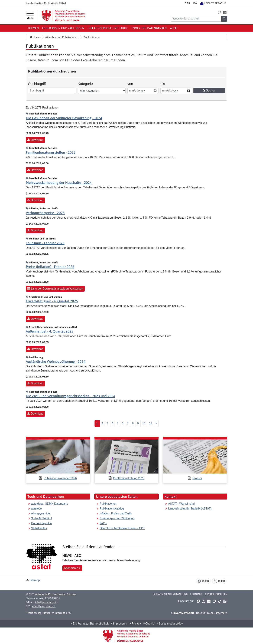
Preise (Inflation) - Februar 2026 (50, 267)
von (132, 83)
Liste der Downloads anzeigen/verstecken (55, 289)
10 (144, 423)
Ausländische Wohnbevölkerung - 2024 (56, 361)
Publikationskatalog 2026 (129, 478)
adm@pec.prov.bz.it (44, 606)
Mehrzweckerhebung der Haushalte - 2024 (59, 183)
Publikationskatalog (112, 509)
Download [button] (35, 140)
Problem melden (216, 594)
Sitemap (35, 580)
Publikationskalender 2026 (60, 478)
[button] (220, 12)
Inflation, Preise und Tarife (108, 28)
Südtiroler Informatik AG (56, 613)
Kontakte (197, 594)
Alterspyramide (40, 513)
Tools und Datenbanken (149, 28)
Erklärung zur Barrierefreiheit (89, 624)
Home (35, 37)
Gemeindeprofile (41, 523)
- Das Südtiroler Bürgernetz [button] (199, 613)
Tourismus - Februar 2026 (45, 243)
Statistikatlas (39, 528)
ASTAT (174, 28)
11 (151, 423)
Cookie (149, 624)
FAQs (103, 523)
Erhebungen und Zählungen (63, 28)
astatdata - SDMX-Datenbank (49, 504)
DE (187, 3)
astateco (36, 509)
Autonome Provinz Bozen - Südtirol (56, 594)
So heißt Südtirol (41, 518)
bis (165, 83)
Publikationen (108, 504)
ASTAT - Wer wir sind (181, 504)
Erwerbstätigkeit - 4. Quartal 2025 (52, 301)
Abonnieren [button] (72, 568)
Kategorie (85, 84)
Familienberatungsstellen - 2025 (51, 152)
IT (195, 3)
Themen (33, 28)
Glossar (197, 478)
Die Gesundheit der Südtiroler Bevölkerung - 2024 (64, 118)
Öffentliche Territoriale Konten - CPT (122, 528)
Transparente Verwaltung (171, 594)
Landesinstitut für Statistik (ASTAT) (190, 509)
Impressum (119, 624)
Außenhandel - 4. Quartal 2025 (50, 331)
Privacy (135, 624)
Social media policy (170, 624)
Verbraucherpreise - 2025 (45, 213)
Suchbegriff (37, 84)
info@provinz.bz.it (46, 602)
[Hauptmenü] (30, 16)
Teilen (203, 581)
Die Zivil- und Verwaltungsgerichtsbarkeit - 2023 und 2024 (71, 396)
